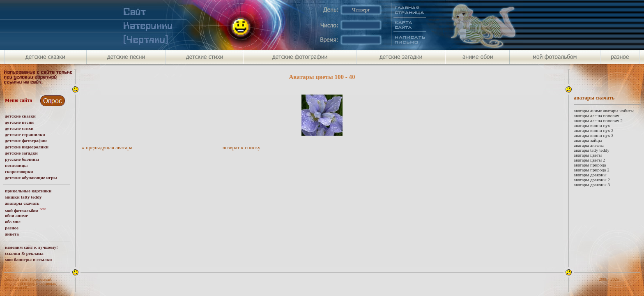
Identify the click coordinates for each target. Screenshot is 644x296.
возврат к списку (241, 147)
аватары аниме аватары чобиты (604, 111)
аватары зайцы (588, 140)
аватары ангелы (589, 145)
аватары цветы (588, 155)
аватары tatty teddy (592, 150)
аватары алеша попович (597, 116)
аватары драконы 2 (592, 180)
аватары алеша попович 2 (598, 120)
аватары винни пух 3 (594, 135)
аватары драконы (590, 175)
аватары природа (590, 165)
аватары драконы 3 (592, 185)
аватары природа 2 (592, 170)
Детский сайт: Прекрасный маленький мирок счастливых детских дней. (30, 283)
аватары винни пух (592, 125)
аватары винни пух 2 (594, 130)
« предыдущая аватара (107, 147)
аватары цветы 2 (589, 160)
